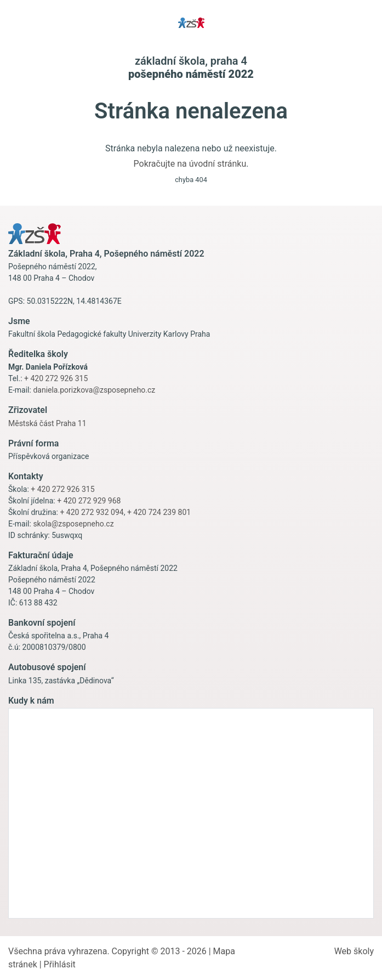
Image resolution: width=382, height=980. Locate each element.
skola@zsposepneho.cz (73, 524)
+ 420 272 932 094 (92, 512)
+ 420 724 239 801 (159, 512)
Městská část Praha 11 (47, 423)
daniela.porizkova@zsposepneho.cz (94, 390)
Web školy (354, 951)
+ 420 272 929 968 (89, 501)
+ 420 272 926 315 (56, 378)
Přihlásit (60, 964)
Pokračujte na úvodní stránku (190, 164)
